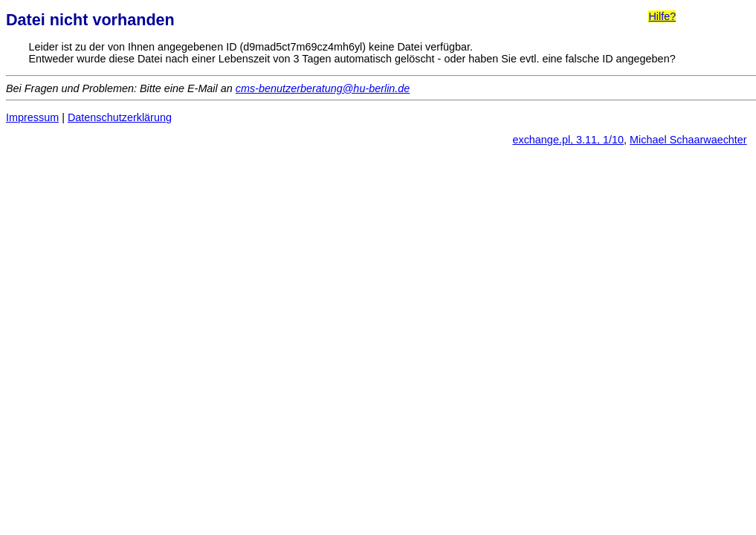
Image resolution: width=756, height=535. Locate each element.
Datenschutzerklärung (120, 117)
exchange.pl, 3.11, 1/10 (568, 140)
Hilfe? (662, 16)
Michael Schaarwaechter (688, 140)
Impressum (32, 117)
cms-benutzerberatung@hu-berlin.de (323, 88)
